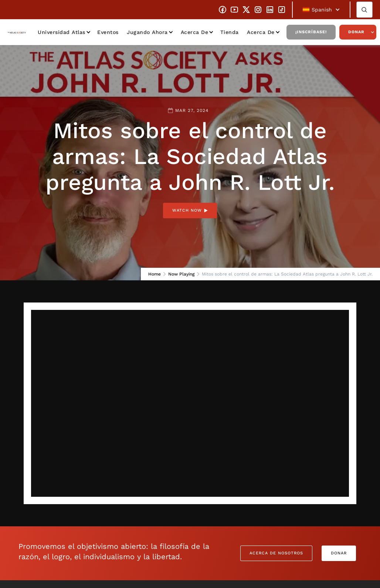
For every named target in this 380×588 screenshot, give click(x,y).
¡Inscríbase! (311, 32)
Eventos (108, 32)
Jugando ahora (147, 32)
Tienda (230, 32)
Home (155, 274)
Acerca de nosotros (276, 553)
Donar (356, 32)
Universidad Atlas (62, 32)
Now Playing (181, 274)
